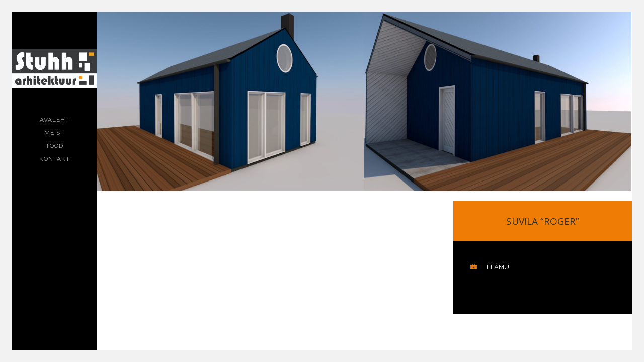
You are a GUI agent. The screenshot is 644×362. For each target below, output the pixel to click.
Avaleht (55, 120)
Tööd (55, 146)
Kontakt (55, 159)
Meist (54, 133)
